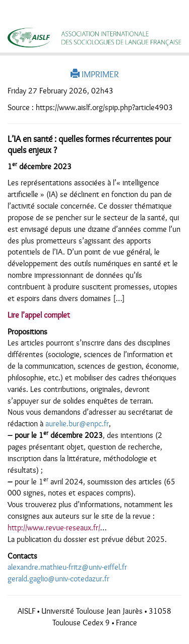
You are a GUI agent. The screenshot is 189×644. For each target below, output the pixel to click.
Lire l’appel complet (39, 315)
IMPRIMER (95, 75)
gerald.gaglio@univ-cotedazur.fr (58, 579)
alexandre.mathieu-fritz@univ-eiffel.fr (67, 567)
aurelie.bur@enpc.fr (77, 424)
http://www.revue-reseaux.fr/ (54, 528)
